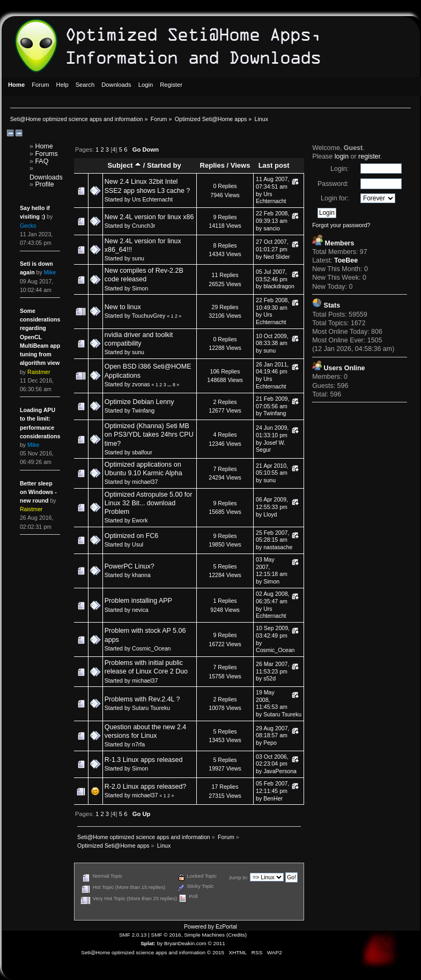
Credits (237, 935)
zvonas (141, 384)
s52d (269, 678)
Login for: (335, 198)
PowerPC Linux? (130, 566)
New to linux (123, 307)
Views (241, 165)
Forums (46, 154)
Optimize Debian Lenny (139, 402)
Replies (212, 165)
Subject (124, 165)
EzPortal (226, 926)
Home (44, 146)
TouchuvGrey (149, 316)
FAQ (42, 161)
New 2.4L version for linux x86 (149, 217)
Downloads (46, 177)
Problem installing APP (138, 601)
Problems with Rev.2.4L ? (142, 699)
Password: (333, 184)
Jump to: (238, 877)
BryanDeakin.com (185, 943)
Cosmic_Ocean (151, 648)
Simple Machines (204, 935)
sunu (138, 258)
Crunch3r (144, 226)
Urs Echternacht (152, 199)
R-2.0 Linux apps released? (146, 787)
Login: (339, 169)
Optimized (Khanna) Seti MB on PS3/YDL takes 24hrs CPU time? (149, 435)
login (342, 156)
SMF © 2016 (166, 935)
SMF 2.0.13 (133, 935)
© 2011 (216, 943)
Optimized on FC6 (131, 536)
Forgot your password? (341, 225)
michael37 (145, 482)
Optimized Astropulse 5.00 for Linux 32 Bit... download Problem (149, 503)
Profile (44, 184)
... (170, 385)
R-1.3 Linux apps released (144, 760)
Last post (274, 165)
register (369, 156)
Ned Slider (276, 257)
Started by (164, 165)
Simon (140, 288)
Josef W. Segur (271, 446)
